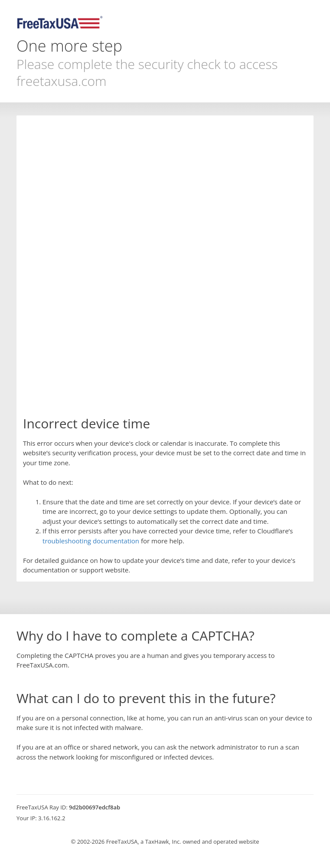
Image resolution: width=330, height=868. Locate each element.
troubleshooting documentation (91, 541)
